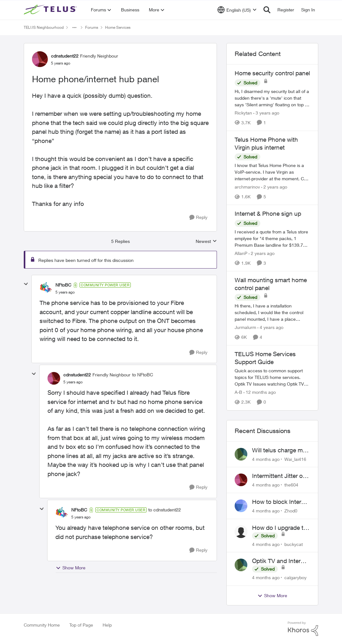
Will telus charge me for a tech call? (279, 450)
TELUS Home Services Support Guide (265, 358)
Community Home (42, 625)
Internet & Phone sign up (268, 214)
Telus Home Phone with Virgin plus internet (266, 143)
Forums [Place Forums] (92, 27)
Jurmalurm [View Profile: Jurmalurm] (245, 327)
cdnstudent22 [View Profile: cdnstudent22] (65, 56)
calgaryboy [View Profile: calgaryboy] (295, 577)
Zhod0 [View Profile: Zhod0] (291, 511)
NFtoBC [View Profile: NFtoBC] (63, 285)
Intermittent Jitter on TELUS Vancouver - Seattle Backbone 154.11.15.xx (279, 476)
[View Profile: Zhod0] (241, 506)
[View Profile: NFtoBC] (46, 288)
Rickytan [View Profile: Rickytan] (243, 113)
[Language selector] (237, 10)
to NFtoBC (142, 375)
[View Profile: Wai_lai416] (241, 454)
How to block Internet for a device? (281, 502)
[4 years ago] (270, 327)
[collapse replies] (26, 284)
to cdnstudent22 (165, 510)
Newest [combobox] (206, 242)
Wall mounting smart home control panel (271, 284)
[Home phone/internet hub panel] (65, 292)
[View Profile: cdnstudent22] (40, 59)
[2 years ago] (274, 187)
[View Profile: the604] (241, 480)
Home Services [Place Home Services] (118, 27)
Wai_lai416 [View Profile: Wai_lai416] (295, 459)
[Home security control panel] (272, 98)
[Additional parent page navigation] (74, 28)
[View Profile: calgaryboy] (241, 565)
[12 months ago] (260, 392)
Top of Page (81, 625)
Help (107, 625)
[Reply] (198, 217)
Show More (71, 568)
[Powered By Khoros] (303, 629)
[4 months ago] (266, 459)
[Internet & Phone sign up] (272, 238)
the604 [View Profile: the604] (291, 485)
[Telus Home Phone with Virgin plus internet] (272, 172)
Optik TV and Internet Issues (281, 561)
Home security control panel (272, 73)
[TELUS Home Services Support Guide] (272, 378)
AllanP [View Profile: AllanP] (241, 253)
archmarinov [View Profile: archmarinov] (247, 187)
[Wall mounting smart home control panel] (272, 312)
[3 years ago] (266, 113)
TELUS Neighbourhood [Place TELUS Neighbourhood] (44, 27)
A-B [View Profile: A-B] (238, 392)
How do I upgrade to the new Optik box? (279, 528)
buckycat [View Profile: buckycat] (294, 544)
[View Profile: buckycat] (241, 532)
